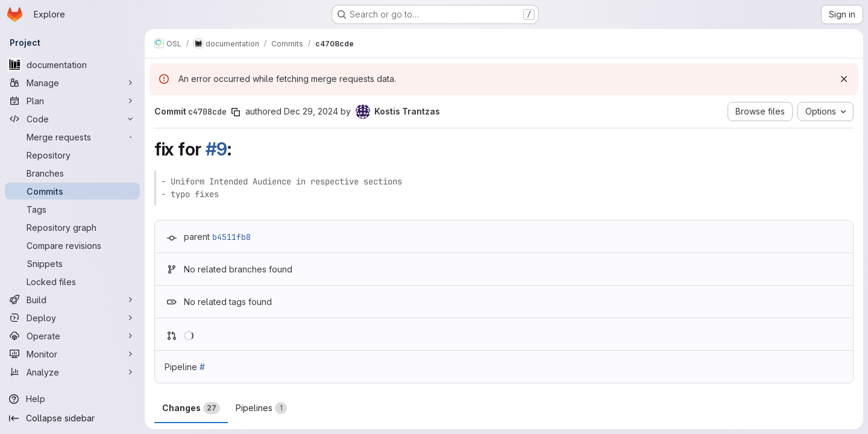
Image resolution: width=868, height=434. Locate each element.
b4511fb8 (231, 237)
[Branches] (72, 173)
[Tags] (72, 209)
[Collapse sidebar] (72, 418)
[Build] (72, 300)
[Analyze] (72, 372)
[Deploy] (72, 318)
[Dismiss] (844, 79)
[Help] (72, 399)
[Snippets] (72, 263)
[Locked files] (72, 281)
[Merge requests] (72, 137)
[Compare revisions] (72, 245)
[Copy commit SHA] (236, 112)
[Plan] (72, 101)
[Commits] (72, 191)
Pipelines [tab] (261, 408)
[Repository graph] (72, 227)
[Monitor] (72, 354)
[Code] (72, 119)
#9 (216, 149)
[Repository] (72, 155)
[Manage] (72, 83)
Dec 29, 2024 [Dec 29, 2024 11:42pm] (311, 111)
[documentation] (72, 64)
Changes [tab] (191, 408)
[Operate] (72, 336)
